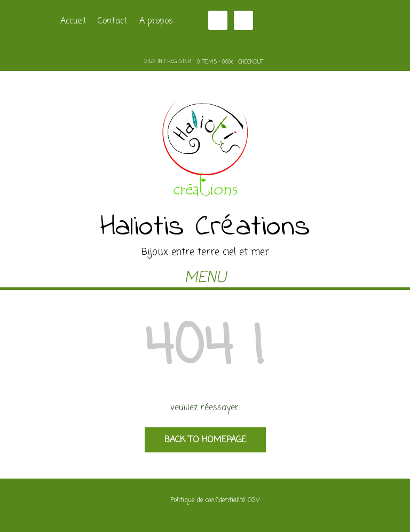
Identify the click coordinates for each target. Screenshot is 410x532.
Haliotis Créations (205, 228)
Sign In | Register (168, 62)
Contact (113, 21)
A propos (156, 21)
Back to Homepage (205, 440)
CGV (254, 500)
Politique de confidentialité (208, 500)
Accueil (73, 21)
